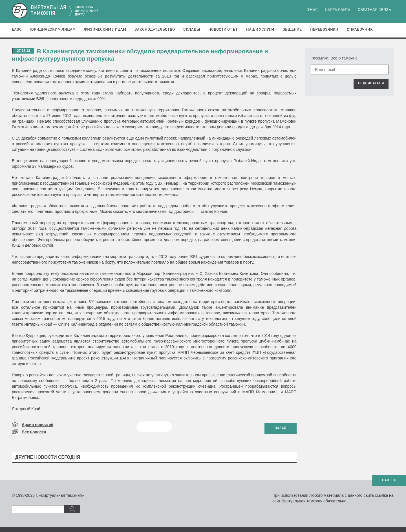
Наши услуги (260, 30)
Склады (192, 30)
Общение (292, 30)
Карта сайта (338, 10)
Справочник (360, 30)
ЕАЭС (17, 30)
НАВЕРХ (389, 480)
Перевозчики (324, 30)
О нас (312, 10)
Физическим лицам (105, 30)
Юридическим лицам (53, 30)
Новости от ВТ (223, 30)
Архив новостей (37, 425)
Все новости (34, 432)
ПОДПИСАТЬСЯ (371, 83)
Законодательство (155, 30)
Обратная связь (374, 10)
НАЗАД (281, 428)
